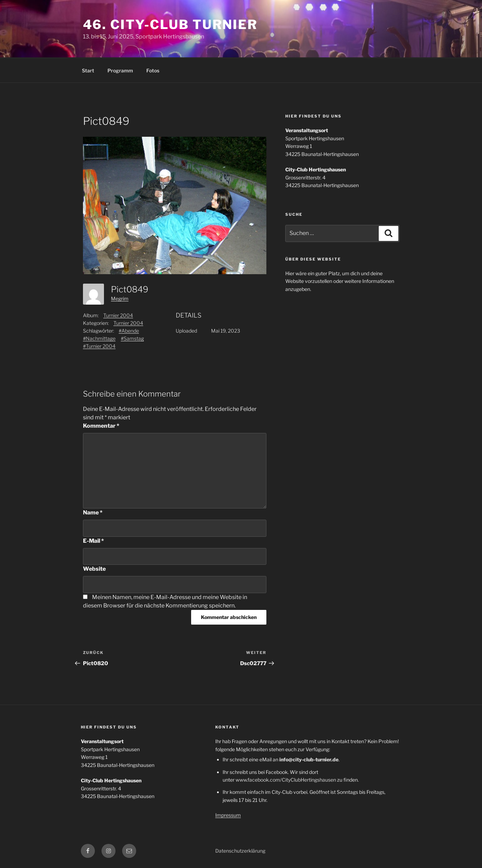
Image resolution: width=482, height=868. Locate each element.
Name (93, 513)
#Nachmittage (99, 338)
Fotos (153, 70)
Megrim (120, 298)
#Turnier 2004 (99, 346)
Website (94, 569)
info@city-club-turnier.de (309, 759)
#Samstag (132, 338)
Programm (120, 70)
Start (88, 70)
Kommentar (101, 426)
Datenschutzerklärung (240, 851)
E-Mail (93, 541)
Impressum (228, 815)
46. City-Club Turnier (170, 24)
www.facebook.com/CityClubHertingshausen (286, 780)
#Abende (129, 331)
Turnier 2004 (118, 315)
